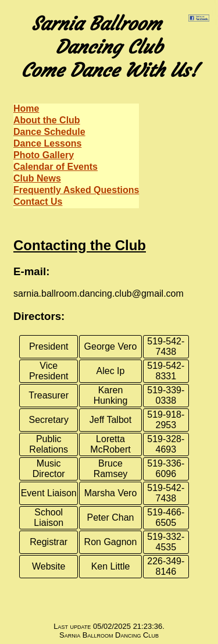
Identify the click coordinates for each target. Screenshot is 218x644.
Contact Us (38, 202)
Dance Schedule (49, 132)
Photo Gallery (44, 155)
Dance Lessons (47, 143)
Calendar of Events (56, 167)
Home (26, 108)
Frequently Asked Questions (76, 190)
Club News (37, 178)
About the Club (47, 120)
